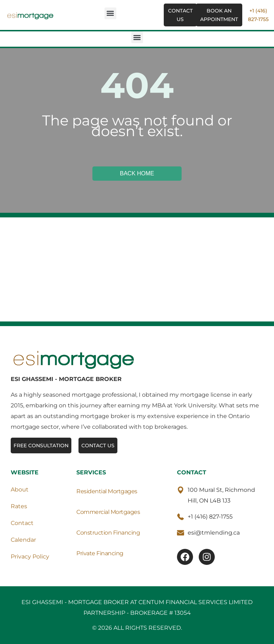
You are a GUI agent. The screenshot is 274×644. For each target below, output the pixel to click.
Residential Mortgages (107, 491)
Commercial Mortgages (108, 512)
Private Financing (100, 553)
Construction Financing (108, 533)
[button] (110, 13)
